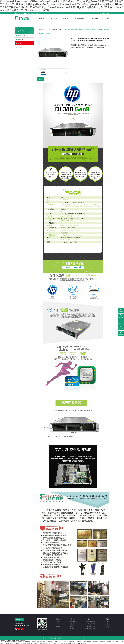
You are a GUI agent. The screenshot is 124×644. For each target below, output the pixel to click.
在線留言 (19, 620)
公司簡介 (58, 622)
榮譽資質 (58, 626)
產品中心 (22, 31)
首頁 (49, 29)
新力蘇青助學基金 (80, 19)
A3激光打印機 (21, 36)
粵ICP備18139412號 (79, 638)
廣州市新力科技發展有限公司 (56, 638)
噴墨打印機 (21, 39)
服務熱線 (107, 622)
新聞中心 (95, 19)
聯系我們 (107, 13)
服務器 (20, 43)
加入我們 (102, 13)
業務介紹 (66, 19)
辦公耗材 (20, 47)
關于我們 (42, 19)
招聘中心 (107, 626)
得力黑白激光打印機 (90, 622)
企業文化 (58, 624)
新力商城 (54, 19)
